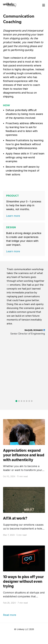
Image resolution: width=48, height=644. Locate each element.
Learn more (13, 216)
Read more (10, 615)
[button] (16, 401)
